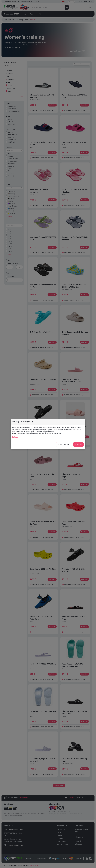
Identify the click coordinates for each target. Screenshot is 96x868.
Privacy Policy (58, 433)
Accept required (63, 444)
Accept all (78, 444)
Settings (15, 437)
